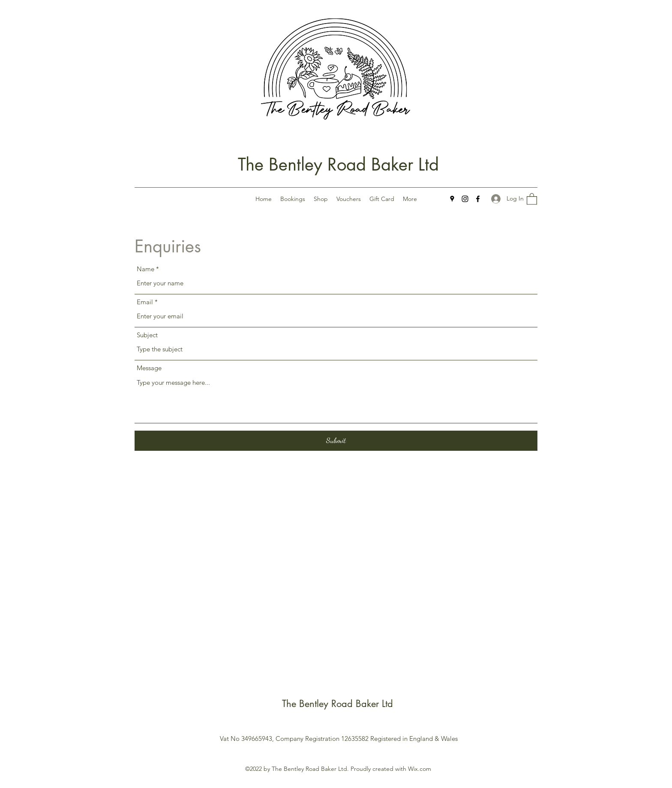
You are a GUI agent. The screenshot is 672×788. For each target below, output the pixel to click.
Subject (147, 335)
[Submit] (336, 441)
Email (145, 302)
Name (145, 269)
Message (149, 368)
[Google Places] (452, 199)
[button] (532, 199)
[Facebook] (478, 199)
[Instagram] (465, 199)
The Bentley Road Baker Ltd (338, 165)
